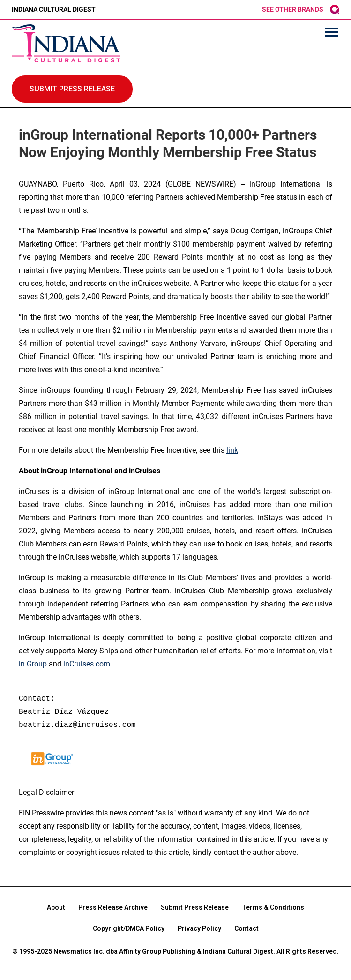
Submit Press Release (195, 907)
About (56, 907)
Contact (246, 928)
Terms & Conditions (273, 907)
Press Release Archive (113, 907)
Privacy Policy (199, 928)
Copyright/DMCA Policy (129, 928)
